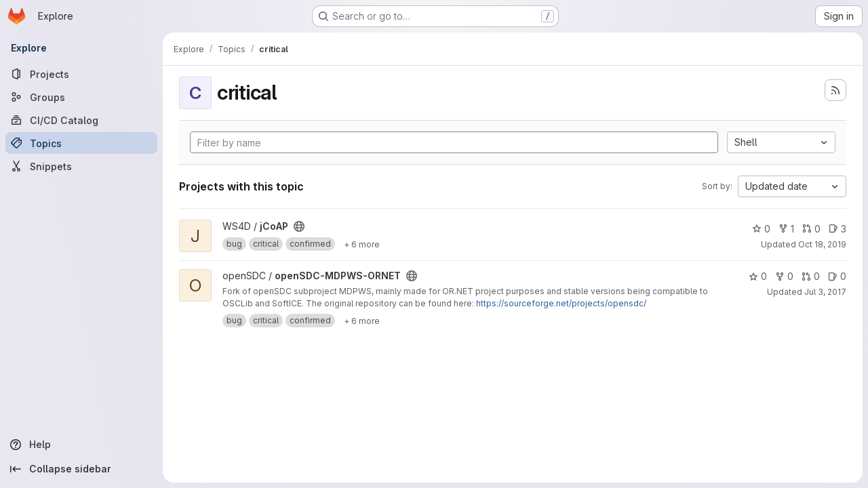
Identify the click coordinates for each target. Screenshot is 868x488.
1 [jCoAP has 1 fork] (786, 229)
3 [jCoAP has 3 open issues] (837, 229)
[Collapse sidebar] (81, 469)
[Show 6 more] (362, 244)
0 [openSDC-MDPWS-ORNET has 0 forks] (784, 276)
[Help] (81, 445)
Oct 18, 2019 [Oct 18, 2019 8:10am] (822, 244)
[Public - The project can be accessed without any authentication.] (299, 226)
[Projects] (81, 74)
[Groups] (81, 97)
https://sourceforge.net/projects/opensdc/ (561, 303)
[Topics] (81, 143)
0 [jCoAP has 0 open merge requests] (811, 229)
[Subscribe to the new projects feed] (835, 90)
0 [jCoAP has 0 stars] (761, 229)
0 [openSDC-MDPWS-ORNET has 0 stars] (758, 276)
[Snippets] (81, 166)
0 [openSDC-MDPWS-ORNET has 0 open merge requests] (811, 276)
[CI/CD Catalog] (81, 120)
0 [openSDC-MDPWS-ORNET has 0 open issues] (837, 276)
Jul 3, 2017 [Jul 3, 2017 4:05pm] (825, 292)
